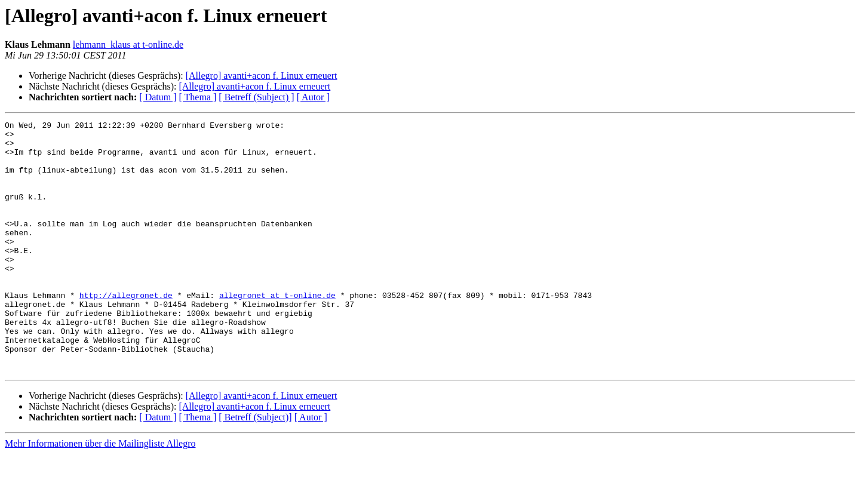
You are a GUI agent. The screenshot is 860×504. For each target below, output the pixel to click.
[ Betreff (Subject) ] (256, 97)
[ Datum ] (158, 97)
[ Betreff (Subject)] (255, 467)
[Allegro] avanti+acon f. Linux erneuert (262, 76)
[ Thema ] (198, 97)
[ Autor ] (313, 97)
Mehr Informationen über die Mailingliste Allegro (100, 494)
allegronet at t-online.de (277, 331)
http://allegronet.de (126, 331)
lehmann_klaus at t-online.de (128, 44)
